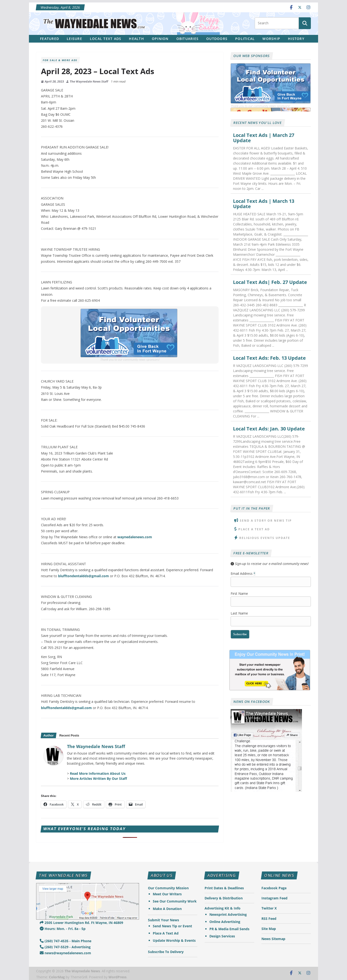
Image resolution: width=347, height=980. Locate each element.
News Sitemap (273, 939)
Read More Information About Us (98, 773)
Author (48, 735)
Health (137, 39)
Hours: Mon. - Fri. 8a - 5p (63, 929)
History (296, 39)
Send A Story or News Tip (266, 521)
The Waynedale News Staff (89, 81)
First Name (239, 593)
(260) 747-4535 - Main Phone (66, 941)
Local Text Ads (106, 39)
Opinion (160, 39)
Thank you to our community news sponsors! (130, 359)
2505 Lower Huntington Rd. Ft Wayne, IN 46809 (81, 923)
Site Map (269, 929)
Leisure (74, 39)
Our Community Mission (168, 888)
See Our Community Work (175, 901)
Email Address (243, 573)
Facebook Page (274, 888)
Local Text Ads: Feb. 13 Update (269, 358)
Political (245, 39)
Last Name (239, 613)
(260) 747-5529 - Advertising (65, 947)
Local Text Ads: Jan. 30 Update (269, 429)
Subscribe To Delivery (166, 952)
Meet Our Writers (167, 894)
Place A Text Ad (254, 529)
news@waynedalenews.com (65, 953)
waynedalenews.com (135, 537)
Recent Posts (69, 735)
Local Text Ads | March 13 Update (264, 204)
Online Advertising (225, 922)
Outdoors (217, 39)
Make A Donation (167, 909)
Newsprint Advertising (228, 914)
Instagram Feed (274, 898)
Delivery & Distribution (224, 898)
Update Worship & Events (174, 940)
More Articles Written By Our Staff (98, 778)
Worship (271, 39)
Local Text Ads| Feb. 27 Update (270, 282)
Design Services (222, 936)
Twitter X (269, 908)
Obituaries (188, 39)
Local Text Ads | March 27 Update (264, 138)
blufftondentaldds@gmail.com (83, 576)
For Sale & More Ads (60, 60)
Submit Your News (163, 920)
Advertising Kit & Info (223, 908)
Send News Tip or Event (172, 926)
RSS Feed (269, 919)
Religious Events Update (265, 538)
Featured (50, 39)
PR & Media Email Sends (229, 929)
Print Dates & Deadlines (224, 888)
